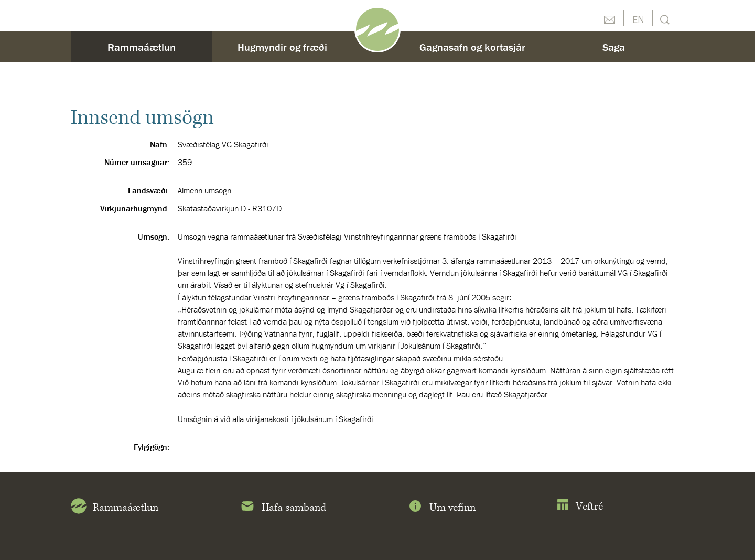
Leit (664, 19)
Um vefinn (441, 508)
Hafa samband (283, 508)
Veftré (580, 507)
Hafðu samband (609, 18)
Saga (614, 47)
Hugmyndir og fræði (282, 47)
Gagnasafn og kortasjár (472, 47)
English (638, 18)
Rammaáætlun (142, 47)
